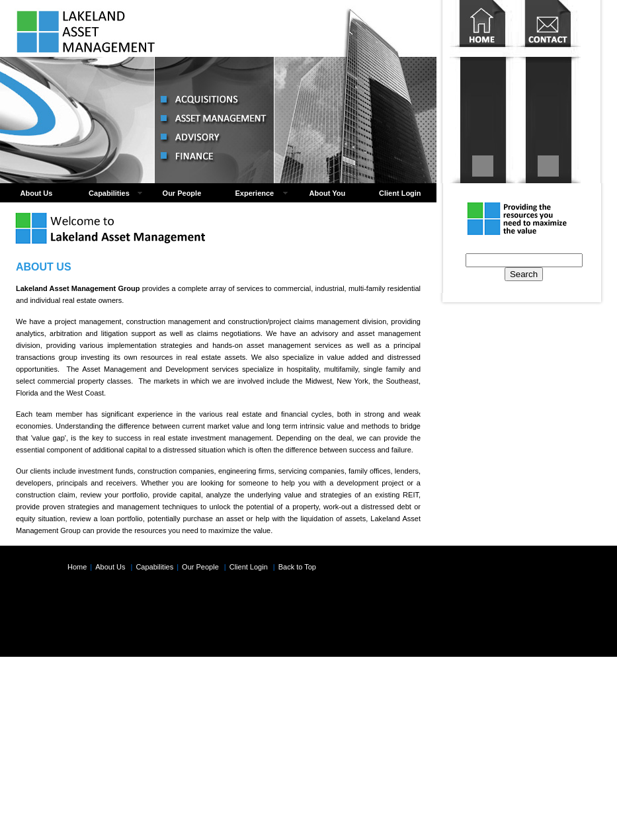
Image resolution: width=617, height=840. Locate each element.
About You (328, 193)
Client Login (400, 193)
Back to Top (297, 567)
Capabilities (109, 193)
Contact (548, 92)
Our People (182, 193)
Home (482, 92)
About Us (37, 193)
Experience (255, 193)
